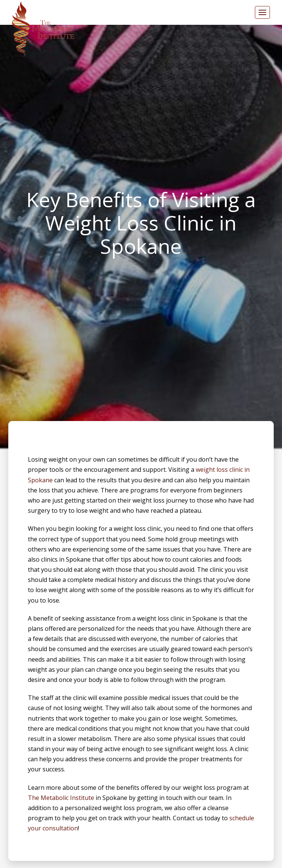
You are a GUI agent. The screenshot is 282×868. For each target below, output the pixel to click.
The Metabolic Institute (61, 798)
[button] (262, 12)
